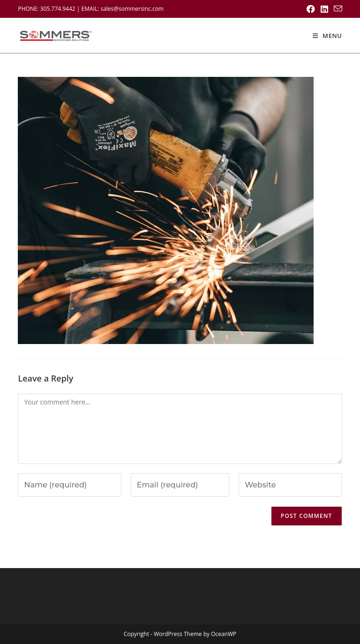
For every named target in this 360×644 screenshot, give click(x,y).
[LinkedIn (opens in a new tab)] (324, 9)
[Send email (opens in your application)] (337, 9)
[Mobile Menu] (327, 36)
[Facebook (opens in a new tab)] (311, 9)
